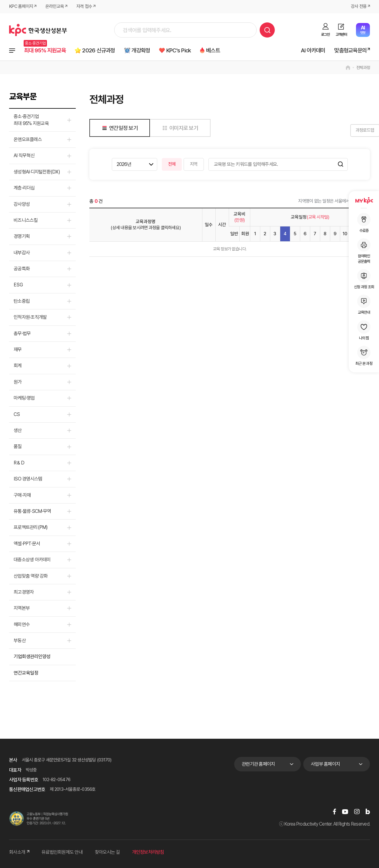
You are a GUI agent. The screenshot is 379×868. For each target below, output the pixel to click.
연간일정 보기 (119, 128)
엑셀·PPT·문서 (27, 544)
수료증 (364, 223)
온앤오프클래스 (28, 139)
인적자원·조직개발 (30, 317)
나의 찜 (364, 330)
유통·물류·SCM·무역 (32, 511)
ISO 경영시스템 (28, 479)
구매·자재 (22, 495)
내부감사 (22, 253)
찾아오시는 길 (107, 852)
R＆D (19, 463)
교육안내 (364, 305)
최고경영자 (24, 592)
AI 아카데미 (313, 50)
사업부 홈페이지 (325, 764)
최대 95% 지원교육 (45, 50)
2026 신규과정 (99, 50)
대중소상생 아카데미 (32, 560)
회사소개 (19, 852)
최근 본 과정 (364, 356)
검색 (267, 30)
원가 (18, 382)
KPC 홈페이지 (21, 7)
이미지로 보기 (179, 128)
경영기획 (22, 237)
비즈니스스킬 (26, 220)
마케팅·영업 (24, 398)
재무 (18, 350)
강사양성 (22, 204)
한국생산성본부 (38, 30)
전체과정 (12, 51)
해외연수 (22, 624)
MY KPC (364, 200)
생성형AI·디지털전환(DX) (37, 172)
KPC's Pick (180, 50)
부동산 (20, 640)
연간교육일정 (26, 673)
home (348, 68)
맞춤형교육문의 (350, 50)
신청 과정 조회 (364, 279)
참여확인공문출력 (364, 251)
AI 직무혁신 (24, 156)
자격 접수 (84, 7)
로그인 (325, 35)
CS (17, 414)
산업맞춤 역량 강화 (31, 576)
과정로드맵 (355, 130)
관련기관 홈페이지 (258, 764)
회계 (18, 366)
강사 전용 (359, 7)
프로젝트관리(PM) (31, 528)
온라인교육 (55, 7)
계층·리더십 (24, 188)
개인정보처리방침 (148, 852)
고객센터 (341, 35)
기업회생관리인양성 (32, 657)
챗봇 (363, 30)
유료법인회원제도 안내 (62, 852)
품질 (18, 447)
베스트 (215, 50)
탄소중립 (22, 301)
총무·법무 (22, 333)
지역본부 (22, 608)
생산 (18, 430)
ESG (18, 285)
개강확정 (142, 50)
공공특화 (22, 269)
